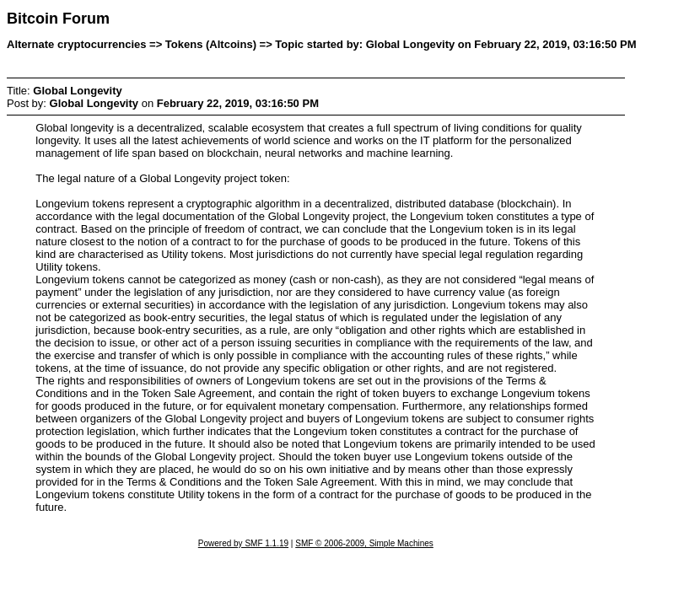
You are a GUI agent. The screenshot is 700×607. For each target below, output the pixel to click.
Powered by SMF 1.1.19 (243, 543)
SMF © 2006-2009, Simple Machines (364, 543)
